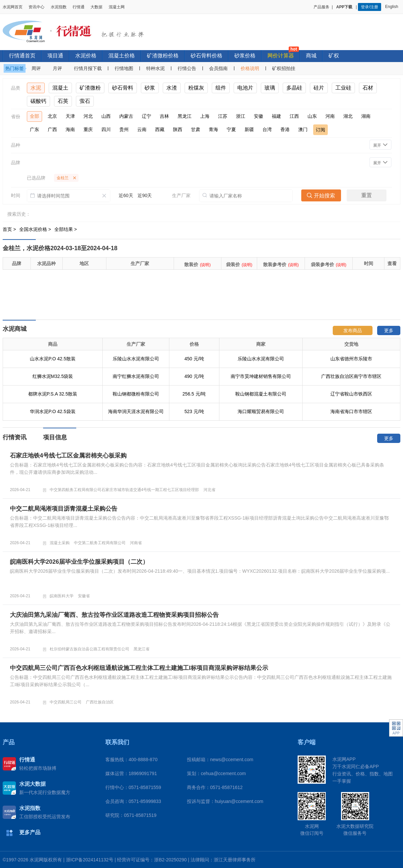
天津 (70, 116)
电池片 (245, 88)
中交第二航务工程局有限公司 (100, 543)
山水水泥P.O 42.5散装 (53, 359)
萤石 (85, 101)
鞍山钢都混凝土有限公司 (261, 394)
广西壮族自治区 (100, 702)
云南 (142, 129)
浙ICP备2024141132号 (90, 860)
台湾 (267, 129)
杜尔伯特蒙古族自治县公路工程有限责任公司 (89, 649)
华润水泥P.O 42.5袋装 (53, 411)
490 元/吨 (194, 376)
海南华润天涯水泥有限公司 (136, 411)
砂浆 (150, 88)
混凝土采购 (60, 543)
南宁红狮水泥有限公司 (136, 376)
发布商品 (353, 330)
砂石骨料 (123, 88)
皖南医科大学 (62, 596)
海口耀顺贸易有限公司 (261, 411)
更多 (389, 330)
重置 (367, 195)
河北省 (209, 490)
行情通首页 (22, 56)
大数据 (96, 7)
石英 (63, 101)
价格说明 (250, 68)
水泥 (36, 88)
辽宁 (146, 116)
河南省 (136, 543)
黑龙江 (185, 116)
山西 (106, 116)
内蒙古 (126, 116)
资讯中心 (36, 7)
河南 (330, 116)
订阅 (320, 130)
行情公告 (187, 68)
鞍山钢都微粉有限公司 (136, 394)
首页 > (10, 229)
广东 (34, 129)
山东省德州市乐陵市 (351, 359)
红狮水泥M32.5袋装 (53, 376)
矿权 (334, 56)
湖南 (366, 116)
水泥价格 (86, 56)
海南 (70, 129)
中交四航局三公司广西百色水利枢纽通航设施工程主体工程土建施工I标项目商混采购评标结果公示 (139, 668)
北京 (52, 116)
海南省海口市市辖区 (351, 411)
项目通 (55, 56)
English (393, 7)
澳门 (303, 129)
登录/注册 (369, 7)
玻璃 (270, 88)
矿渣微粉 (90, 88)
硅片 (319, 88)
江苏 (223, 116)
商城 (311, 56)
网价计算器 (281, 56)
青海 (213, 129)
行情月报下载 (88, 68)
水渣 (172, 88)
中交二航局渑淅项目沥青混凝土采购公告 (64, 509)
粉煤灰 (196, 88)
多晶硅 (294, 88)
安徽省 (84, 596)
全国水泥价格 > (36, 229)
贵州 (124, 129)
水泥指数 (59, 7)
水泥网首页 (13, 7)
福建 (276, 116)
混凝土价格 (122, 56)
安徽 (259, 116)
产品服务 (321, 7)
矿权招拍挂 (284, 68)
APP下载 (345, 7)
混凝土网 (117, 7)
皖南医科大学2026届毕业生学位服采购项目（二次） (79, 562)
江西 (294, 116)
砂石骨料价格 (206, 56)
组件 (221, 88)
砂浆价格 (245, 56)
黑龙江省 (142, 649)
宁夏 (231, 129)
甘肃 (196, 129)
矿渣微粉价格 (163, 56)
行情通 (79, 7)
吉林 (164, 116)
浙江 (241, 116)
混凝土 (60, 88)
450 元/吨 (194, 359)
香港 (285, 129)
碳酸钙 (38, 101)
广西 (52, 129)
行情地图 (124, 68)
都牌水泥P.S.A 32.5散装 (53, 394)
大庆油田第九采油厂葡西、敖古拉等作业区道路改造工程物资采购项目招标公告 (114, 615)
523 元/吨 (194, 411)
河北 (88, 116)
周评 (36, 68)
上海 (205, 116)
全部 (34, 116)
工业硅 (343, 88)
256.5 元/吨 (194, 394)
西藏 (160, 129)
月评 (57, 68)
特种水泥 (155, 68)
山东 (312, 116)
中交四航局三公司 (66, 702)
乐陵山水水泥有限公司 (136, 359)
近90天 (145, 195)
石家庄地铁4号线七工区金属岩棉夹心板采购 (68, 456)
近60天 (126, 195)
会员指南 (218, 68)
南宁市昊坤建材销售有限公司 (261, 376)
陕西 (178, 129)
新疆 (249, 129)
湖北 (348, 116)
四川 (106, 129)
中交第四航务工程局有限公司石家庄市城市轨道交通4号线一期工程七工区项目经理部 (124, 490)
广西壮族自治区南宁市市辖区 (351, 376)
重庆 (88, 129)
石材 (368, 88)
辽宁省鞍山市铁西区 (351, 394)
